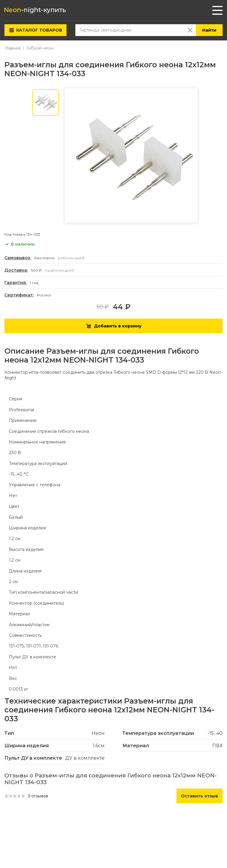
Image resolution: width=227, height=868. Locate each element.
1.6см (99, 746)
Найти (209, 30)
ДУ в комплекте (85, 758)
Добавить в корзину (114, 326)
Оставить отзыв (200, 796)
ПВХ (217, 746)
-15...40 (215, 733)
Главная (13, 48)
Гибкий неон (40, 48)
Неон (98, 733)
